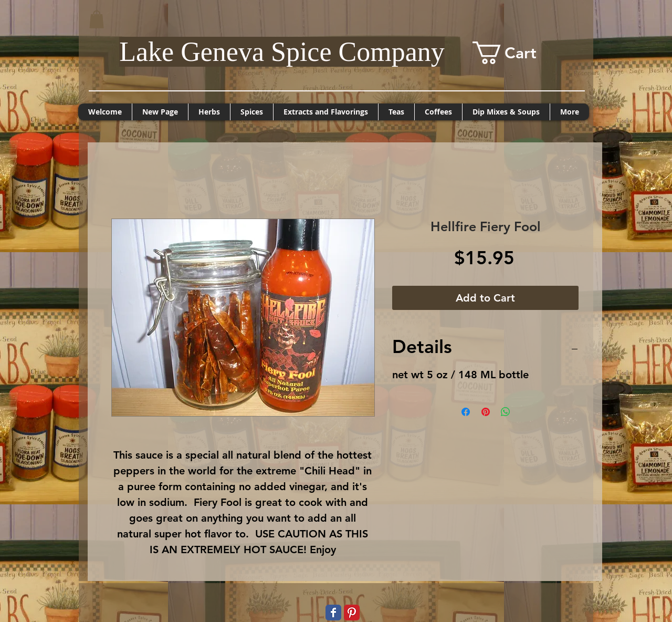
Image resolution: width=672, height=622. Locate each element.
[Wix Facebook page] (333, 613)
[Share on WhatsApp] (506, 412)
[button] (97, 19)
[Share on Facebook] (466, 412)
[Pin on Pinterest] (486, 412)
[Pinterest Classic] (352, 613)
